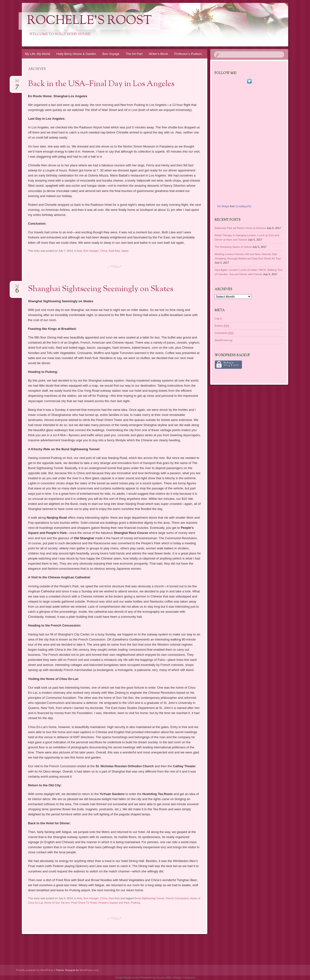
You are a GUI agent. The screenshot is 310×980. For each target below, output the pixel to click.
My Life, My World (38, 54)
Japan (125, 251)
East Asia (114, 251)
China (104, 251)
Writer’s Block (158, 54)
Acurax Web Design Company (176, 978)
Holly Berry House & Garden (76, 54)
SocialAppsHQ (243, 206)
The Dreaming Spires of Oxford (233, 247)
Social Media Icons (127, 978)
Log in (218, 318)
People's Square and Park (114, 903)
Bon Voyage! (91, 251)
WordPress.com (89, 970)
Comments (224, 333)
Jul (17, 82)
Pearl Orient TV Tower (84, 903)
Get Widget (223, 206)
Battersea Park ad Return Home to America (240, 228)
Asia (80, 251)
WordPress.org (223, 340)
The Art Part (134, 54)
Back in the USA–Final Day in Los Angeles (101, 84)
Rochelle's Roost (89, 21)
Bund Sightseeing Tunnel (149, 898)
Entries (222, 326)
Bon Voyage (111, 54)
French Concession (177, 898)
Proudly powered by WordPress (35, 970)
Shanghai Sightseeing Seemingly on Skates (101, 289)
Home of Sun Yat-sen (57, 903)
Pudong (135, 903)
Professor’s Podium (188, 54)
